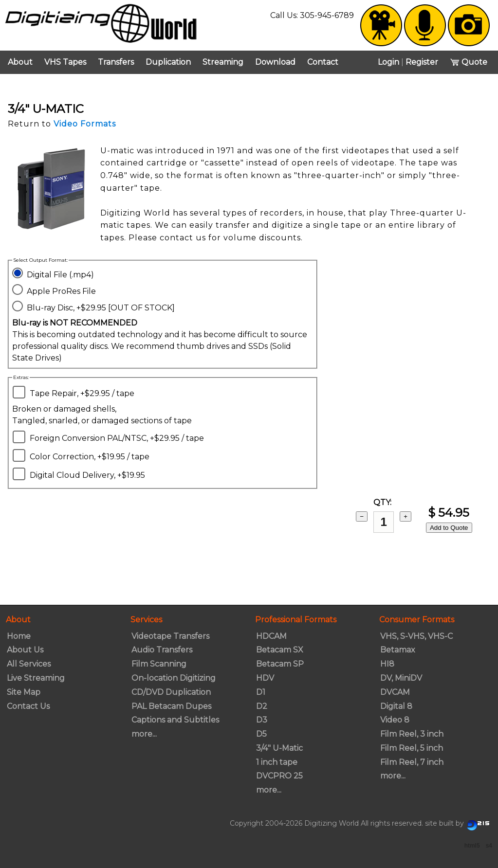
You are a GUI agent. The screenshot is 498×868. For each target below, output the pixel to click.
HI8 (387, 664)
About (20, 62)
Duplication (168, 62)
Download (275, 62)
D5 (261, 734)
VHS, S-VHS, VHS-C (416, 636)
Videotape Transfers (170, 636)
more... (144, 734)
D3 (262, 720)
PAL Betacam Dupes (171, 706)
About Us (25, 650)
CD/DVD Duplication (171, 692)
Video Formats (85, 124)
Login (388, 62)
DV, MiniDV (401, 678)
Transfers (116, 62)
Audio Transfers (162, 650)
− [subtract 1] (362, 516)
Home (19, 636)
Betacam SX (280, 650)
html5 (472, 846)
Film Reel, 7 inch (412, 762)
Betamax (398, 650)
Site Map (24, 692)
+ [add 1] (406, 516)
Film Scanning (159, 664)
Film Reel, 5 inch (412, 748)
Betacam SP (280, 664)
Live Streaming (36, 678)
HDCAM (271, 636)
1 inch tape (277, 762)
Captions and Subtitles (175, 720)
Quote (469, 62)
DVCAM (395, 692)
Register (422, 62)
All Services (29, 664)
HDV (265, 678)
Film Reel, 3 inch (412, 734)
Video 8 (395, 720)
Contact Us (28, 706)
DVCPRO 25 (279, 776)
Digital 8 (396, 706)
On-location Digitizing (174, 678)
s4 (489, 846)
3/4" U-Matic (279, 748)
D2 (262, 706)
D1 (261, 692)
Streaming (223, 62)
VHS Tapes (65, 62)
